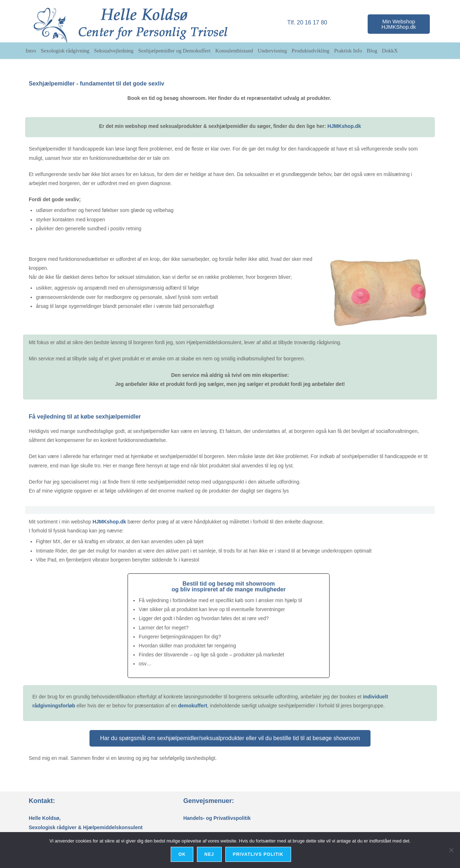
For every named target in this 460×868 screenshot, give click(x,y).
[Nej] (451, 850)
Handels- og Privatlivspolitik (217, 818)
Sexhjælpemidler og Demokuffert (174, 51)
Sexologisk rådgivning (65, 51)
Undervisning (272, 51)
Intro (31, 51)
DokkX (390, 51)
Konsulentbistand (234, 51)
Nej (210, 855)
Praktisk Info (348, 51)
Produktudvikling (311, 51)
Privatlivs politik (259, 855)
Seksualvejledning (114, 51)
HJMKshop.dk (344, 126)
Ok (183, 855)
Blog (372, 51)
